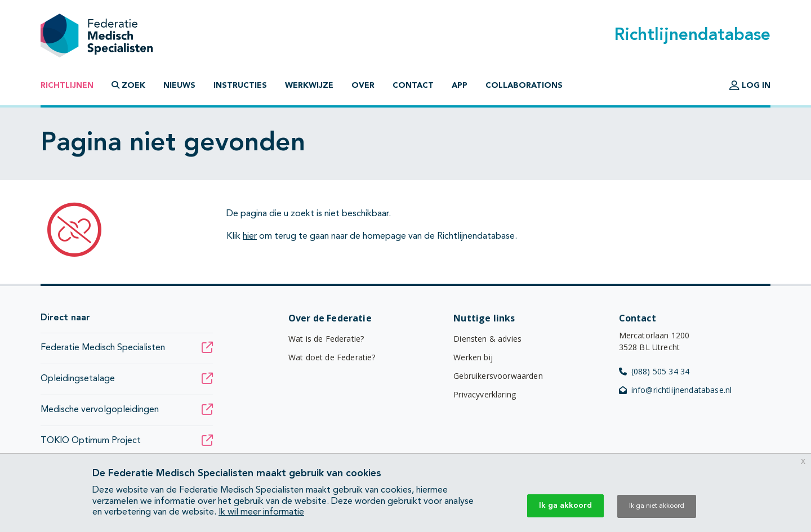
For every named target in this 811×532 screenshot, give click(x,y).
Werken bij (473, 357)
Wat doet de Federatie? (332, 357)
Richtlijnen (67, 86)
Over (363, 86)
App (460, 86)
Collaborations (524, 86)
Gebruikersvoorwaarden (498, 376)
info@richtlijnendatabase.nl (676, 390)
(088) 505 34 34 (654, 371)
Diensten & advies (487, 339)
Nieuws (179, 86)
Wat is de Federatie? (326, 339)
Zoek (128, 85)
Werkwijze (309, 86)
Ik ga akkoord (565, 506)
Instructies (240, 86)
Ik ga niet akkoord (657, 506)
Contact (413, 86)
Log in (750, 86)
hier (250, 236)
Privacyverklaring (485, 394)
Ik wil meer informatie (261, 512)
